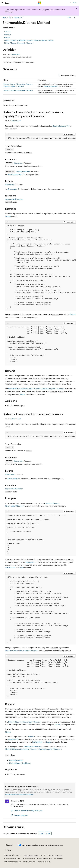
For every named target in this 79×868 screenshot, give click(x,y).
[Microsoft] (39, 3)
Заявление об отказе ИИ (13, 855)
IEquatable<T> (31, 562)
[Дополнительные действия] (75, 17)
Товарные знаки (29, 862)
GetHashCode (10, 568)
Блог (42, 855)
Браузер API (18, 17)
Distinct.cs (15, 121)
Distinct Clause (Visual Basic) (20, 763)
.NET (10, 17)
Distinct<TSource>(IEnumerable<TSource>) (19, 43)
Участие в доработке (55, 855)
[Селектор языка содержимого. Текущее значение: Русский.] (9, 845)
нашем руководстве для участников (19, 794)
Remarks (7, 37)
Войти (75, 3)
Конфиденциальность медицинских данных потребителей (43, 858)
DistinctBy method (16, 760)
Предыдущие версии (31, 855)
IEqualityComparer (23, 171)
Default (22, 394)
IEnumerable (19, 163)
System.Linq (15, 54)
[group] (41, 138)
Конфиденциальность (12, 858)
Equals (21, 568)
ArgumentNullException (14, 199)
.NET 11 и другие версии (16, 406)
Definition (7, 32)
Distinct (8, 216)
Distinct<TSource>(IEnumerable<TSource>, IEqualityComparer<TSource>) (29, 40)
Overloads (8, 35)
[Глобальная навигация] (2, 3)
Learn (4, 17)
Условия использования (12, 862)
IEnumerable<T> (14, 189)
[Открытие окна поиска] (70, 3)
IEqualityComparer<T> (51, 86)
